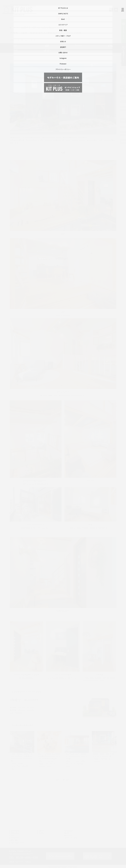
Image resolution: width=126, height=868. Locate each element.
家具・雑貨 (14, 840)
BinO (12, 835)
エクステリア (15, 838)
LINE (68, 833)
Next (117, 752)
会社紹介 (41, 833)
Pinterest (68, 835)
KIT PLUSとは (15, 831)
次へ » (69, 780)
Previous (9, 752)
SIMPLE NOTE (15, 833)
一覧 (63, 780)
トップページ (14, 27)
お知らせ (41, 831)
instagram (69, 831)
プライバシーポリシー (73, 838)
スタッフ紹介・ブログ (17, 843)
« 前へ (57, 780)
